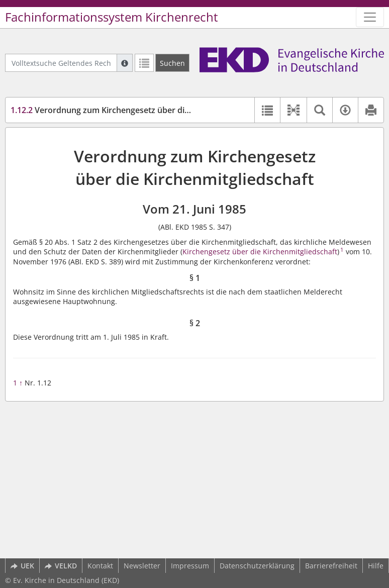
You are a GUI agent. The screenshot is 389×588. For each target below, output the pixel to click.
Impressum (190, 566)
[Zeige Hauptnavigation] (370, 17)
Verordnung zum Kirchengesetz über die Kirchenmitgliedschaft (142, 110)
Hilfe (376, 566)
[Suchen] (172, 63)
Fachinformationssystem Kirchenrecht (112, 17)
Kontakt (100, 566)
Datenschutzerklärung (257, 566)
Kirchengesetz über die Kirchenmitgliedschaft (260, 252)
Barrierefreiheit (331, 566)
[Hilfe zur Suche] (125, 63)
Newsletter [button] (142, 566)
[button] (293, 110)
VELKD (61, 566)
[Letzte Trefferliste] (144, 63)
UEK (22, 566)
